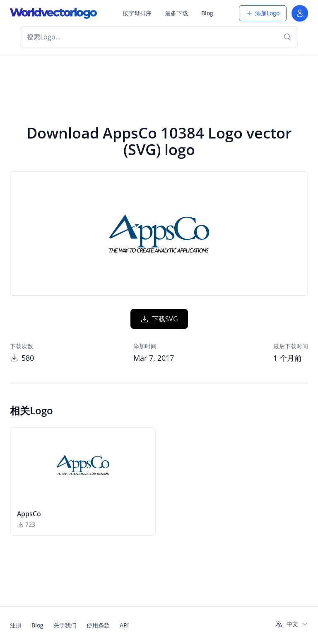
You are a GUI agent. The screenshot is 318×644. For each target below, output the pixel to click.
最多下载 (176, 13)
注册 (16, 625)
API (124, 625)
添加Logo (263, 13)
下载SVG (159, 319)
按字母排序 (137, 13)
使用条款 (98, 625)
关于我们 (65, 625)
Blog (207, 13)
